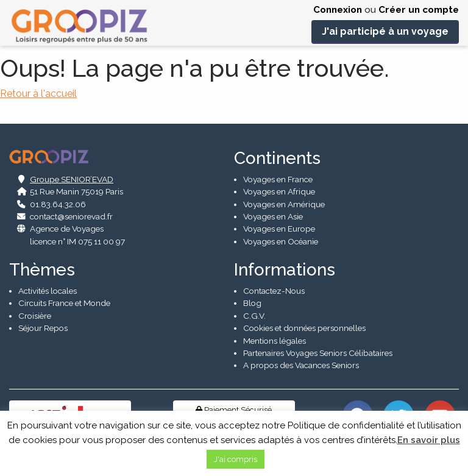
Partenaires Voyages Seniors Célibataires (318, 352)
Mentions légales (275, 340)
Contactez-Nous (274, 290)
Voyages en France (278, 179)
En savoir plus (429, 440)
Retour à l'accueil (38, 94)
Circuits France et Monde (64, 302)
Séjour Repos (43, 327)
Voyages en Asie (273, 216)
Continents (277, 158)
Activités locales (48, 290)
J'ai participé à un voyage (385, 31)
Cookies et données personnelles (304, 327)
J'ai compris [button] (236, 459)
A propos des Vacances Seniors (301, 364)
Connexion (338, 10)
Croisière (35, 315)
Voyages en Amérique (284, 204)
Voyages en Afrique (279, 191)
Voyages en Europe (279, 229)
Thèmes (42, 269)
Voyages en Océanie (281, 241)
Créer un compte (419, 10)
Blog (252, 302)
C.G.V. (254, 315)
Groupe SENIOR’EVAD (72, 179)
